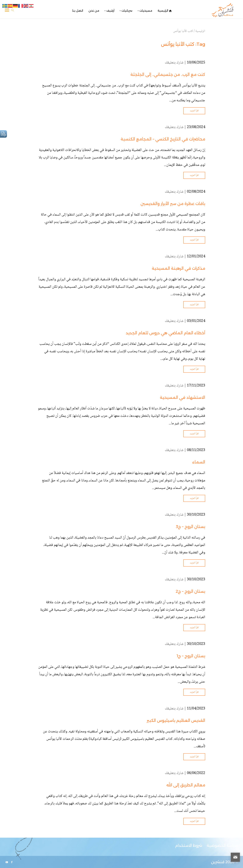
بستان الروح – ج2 (190, 591)
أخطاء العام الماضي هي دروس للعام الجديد (166, 333)
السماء (199, 462)
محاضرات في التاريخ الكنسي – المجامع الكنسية (163, 139)
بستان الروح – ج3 (191, 527)
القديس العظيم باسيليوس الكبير (176, 720)
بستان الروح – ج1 (191, 656)
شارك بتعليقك (174, 63)
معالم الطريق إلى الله (186, 785)
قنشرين (218, 862)
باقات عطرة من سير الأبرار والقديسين (173, 204)
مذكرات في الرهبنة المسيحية (179, 268)
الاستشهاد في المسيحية (183, 397)
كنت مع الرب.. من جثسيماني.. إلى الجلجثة (168, 74)
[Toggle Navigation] (7, 11)
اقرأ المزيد (194, 111)
